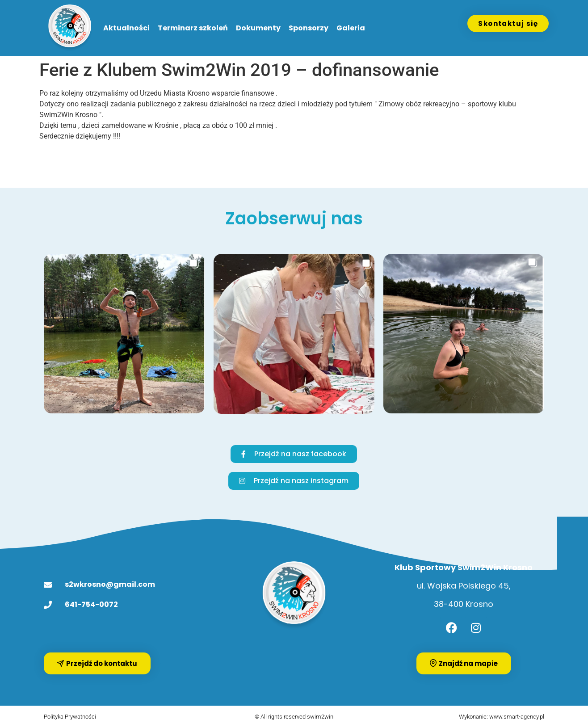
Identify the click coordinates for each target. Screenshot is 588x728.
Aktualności (126, 28)
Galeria (351, 28)
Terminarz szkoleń (193, 28)
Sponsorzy (309, 28)
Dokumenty (258, 28)
